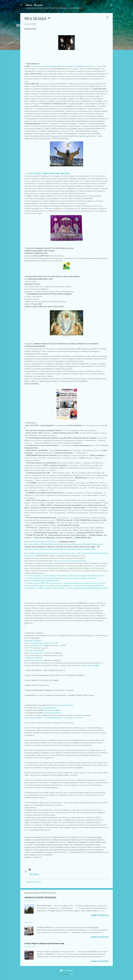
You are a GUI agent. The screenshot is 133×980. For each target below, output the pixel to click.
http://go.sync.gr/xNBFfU (52, 710)
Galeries (72, 975)
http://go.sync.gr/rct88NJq (90, 665)
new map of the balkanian (35, 650)
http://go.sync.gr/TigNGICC (34, 718)
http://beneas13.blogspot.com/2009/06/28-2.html (87, 576)
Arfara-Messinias (34, 5)
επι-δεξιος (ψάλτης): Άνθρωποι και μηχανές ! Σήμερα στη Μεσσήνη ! (48, 586)
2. (48, 174)
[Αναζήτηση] (111, 6)
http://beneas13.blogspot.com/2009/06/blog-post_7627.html (84, 583)
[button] (107, 18)
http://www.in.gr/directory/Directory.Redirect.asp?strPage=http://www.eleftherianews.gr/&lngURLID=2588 (60, 544)
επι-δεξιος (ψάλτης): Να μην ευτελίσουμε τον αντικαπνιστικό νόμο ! (52, 553)
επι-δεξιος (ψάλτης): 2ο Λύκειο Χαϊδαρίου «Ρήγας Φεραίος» (47, 576)
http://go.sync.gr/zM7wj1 (52, 713)
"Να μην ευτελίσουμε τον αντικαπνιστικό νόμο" (70, 561)
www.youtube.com (36, 643)
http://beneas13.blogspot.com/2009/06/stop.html (41, 581)
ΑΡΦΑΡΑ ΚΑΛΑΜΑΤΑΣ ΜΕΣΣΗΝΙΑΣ (40, 898)
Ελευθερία (99, 544)
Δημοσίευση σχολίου (34, 882)
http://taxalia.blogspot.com (54, 718)
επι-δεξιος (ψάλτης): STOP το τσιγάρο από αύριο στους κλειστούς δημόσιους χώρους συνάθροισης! (61, 578)
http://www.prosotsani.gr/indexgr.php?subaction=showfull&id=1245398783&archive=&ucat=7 (63, 66)
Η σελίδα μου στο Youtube (74, 718)
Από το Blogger (66, 970)
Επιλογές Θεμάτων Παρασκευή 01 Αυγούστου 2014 (44, 943)
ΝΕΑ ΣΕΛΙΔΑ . (34, 874)
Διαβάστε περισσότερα (100, 915)
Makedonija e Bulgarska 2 (33, 641)
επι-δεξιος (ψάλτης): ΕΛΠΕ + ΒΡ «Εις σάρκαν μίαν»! (44, 583)
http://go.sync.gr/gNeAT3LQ (47, 708)
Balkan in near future (51, 643)
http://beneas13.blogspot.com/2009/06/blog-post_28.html (88, 588)
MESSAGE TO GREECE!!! (34, 658)
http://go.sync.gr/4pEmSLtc (64, 705)
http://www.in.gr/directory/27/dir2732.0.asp (42, 542)
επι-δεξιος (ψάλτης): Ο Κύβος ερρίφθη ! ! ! (52, 588)
